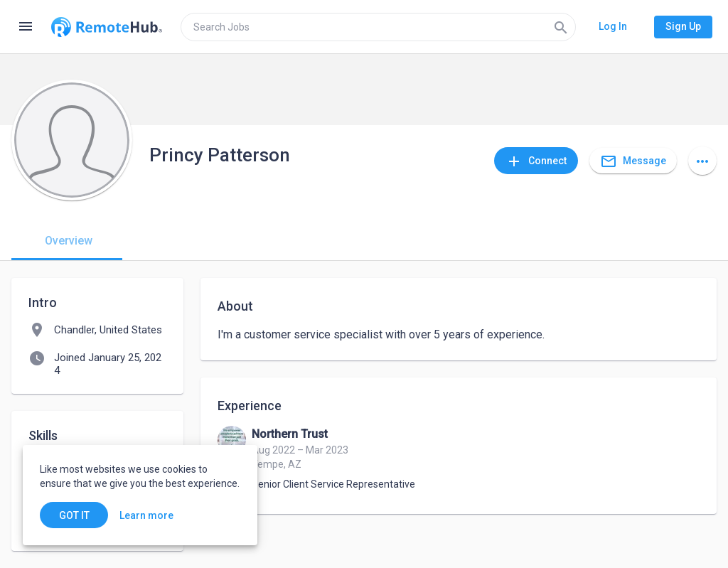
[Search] (561, 27)
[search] (378, 27)
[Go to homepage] (107, 27)
